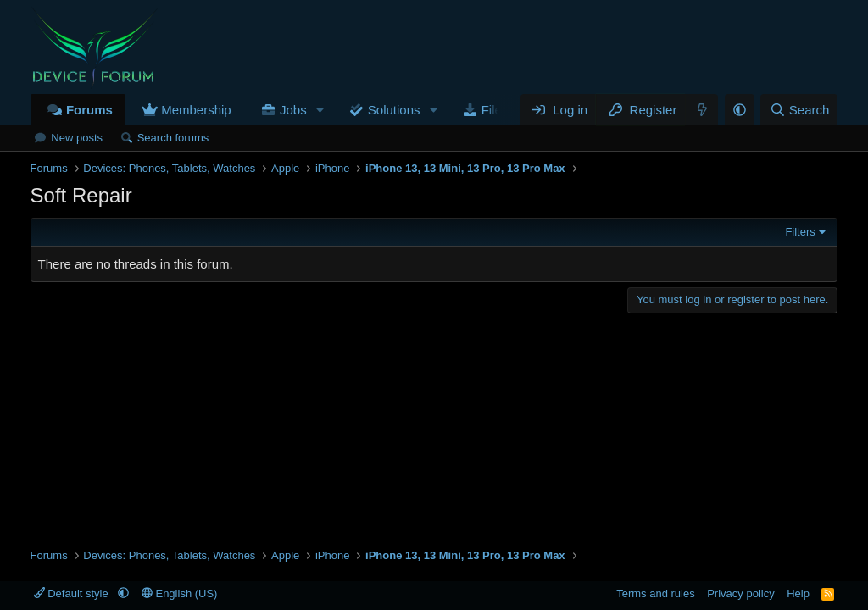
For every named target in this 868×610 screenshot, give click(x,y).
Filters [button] (800, 232)
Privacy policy (740, 593)
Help (798, 593)
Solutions (394, 110)
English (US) (180, 593)
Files (495, 110)
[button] (320, 110)
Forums (89, 110)
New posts (77, 138)
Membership (196, 110)
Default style (73, 593)
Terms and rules (655, 593)
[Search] (799, 110)
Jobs (293, 110)
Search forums (173, 138)
